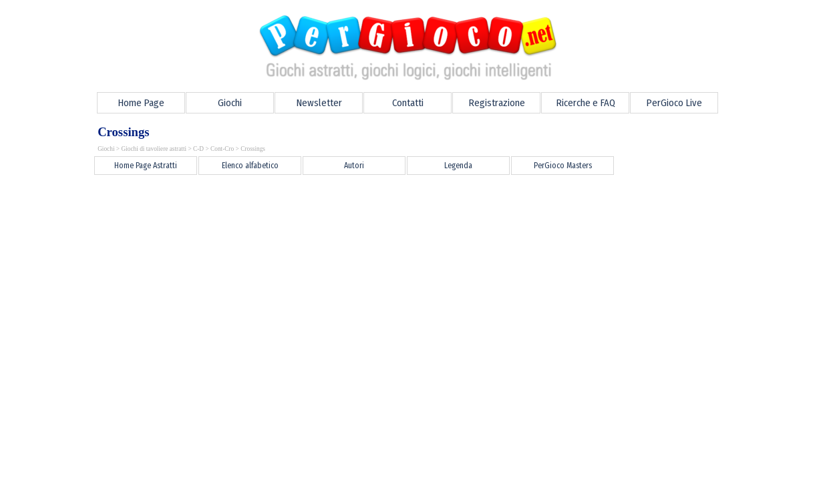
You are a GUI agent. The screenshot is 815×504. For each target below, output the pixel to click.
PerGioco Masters (563, 166)
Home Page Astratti (146, 166)
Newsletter (319, 103)
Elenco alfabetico (250, 166)
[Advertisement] (328, 207)
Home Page (141, 103)
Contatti (408, 103)
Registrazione (497, 103)
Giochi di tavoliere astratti (154, 149)
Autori (354, 166)
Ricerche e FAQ (586, 103)
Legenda (458, 166)
